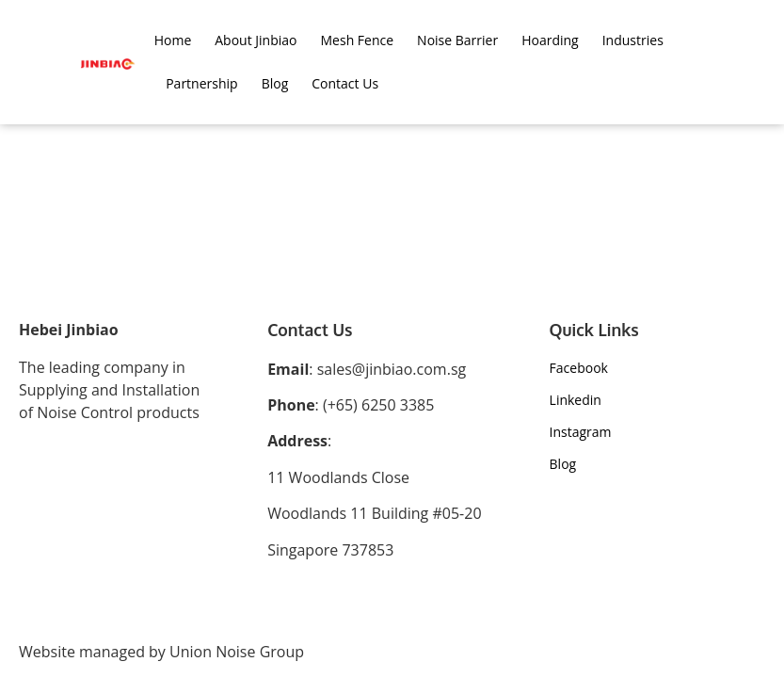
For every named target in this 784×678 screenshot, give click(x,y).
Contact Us (345, 83)
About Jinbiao (256, 40)
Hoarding (550, 40)
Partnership (201, 83)
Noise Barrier (457, 40)
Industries (633, 40)
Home (173, 40)
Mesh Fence (358, 40)
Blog (275, 83)
